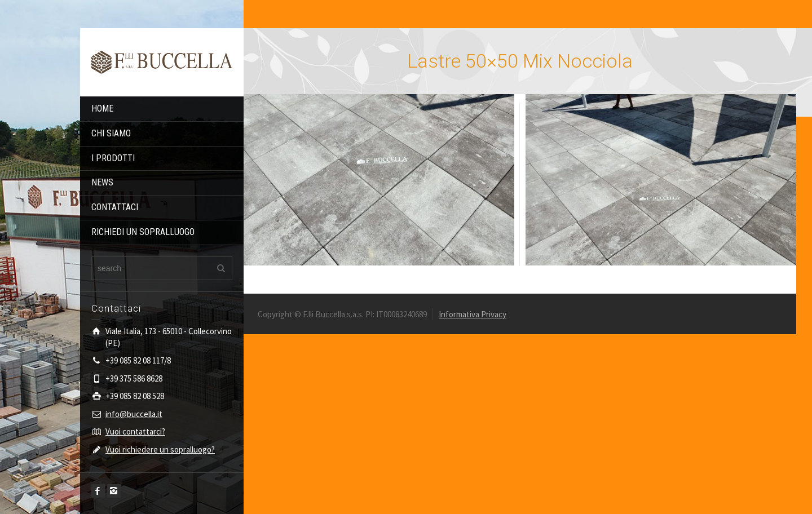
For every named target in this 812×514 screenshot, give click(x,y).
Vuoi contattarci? (135, 431)
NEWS (102, 182)
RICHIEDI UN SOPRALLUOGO (143, 232)
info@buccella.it (134, 414)
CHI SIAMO (111, 133)
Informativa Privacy (473, 314)
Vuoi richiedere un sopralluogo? (160, 449)
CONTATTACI (115, 207)
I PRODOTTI (113, 158)
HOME (102, 108)
